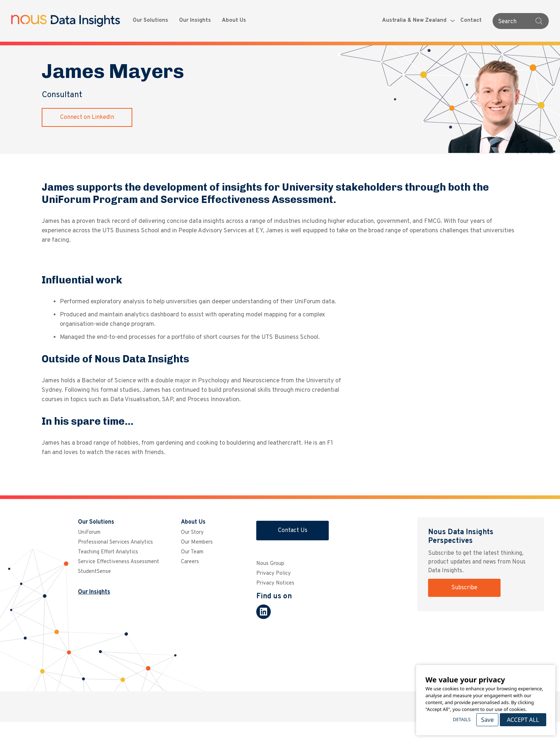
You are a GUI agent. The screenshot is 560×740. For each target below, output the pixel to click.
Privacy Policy (273, 573)
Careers (190, 562)
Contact (471, 20)
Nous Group (270, 564)
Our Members (197, 542)
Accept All (523, 720)
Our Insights (195, 20)
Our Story (192, 533)
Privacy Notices (275, 583)
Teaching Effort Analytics (108, 552)
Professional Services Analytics (115, 542)
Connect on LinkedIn (87, 117)
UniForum (89, 533)
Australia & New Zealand (418, 20)
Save (487, 720)
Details (462, 719)
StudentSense (94, 572)
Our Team (192, 552)
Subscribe (464, 588)
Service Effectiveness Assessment (119, 562)
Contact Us (293, 531)
